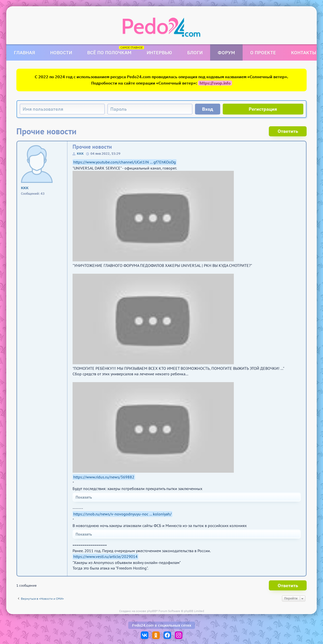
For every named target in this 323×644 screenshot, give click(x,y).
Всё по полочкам (109, 52)
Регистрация (263, 109)
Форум (226, 52)
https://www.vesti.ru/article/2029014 (105, 556)
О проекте (263, 52)
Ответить (288, 131)
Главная (24, 52)
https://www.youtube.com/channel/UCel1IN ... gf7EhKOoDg (125, 162)
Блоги (195, 52)
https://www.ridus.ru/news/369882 (104, 477)
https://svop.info (215, 83)
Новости (61, 52)
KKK (80, 154)
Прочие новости (92, 147)
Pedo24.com (143, 625)
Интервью (159, 52)
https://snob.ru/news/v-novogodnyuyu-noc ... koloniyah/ (122, 514)
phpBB (152, 611)
